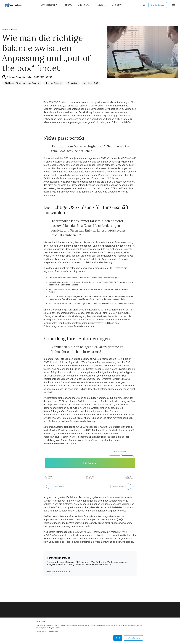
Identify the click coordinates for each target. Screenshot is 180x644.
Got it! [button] (118, 638)
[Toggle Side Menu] (174, 5)
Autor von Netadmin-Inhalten (18, 77)
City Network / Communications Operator (22, 83)
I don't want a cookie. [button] (133, 638)
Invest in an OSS (91, 83)
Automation (73, 83)
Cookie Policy (53, 632)
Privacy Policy (42, 632)
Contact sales (158, 5)
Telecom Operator (54, 83)
